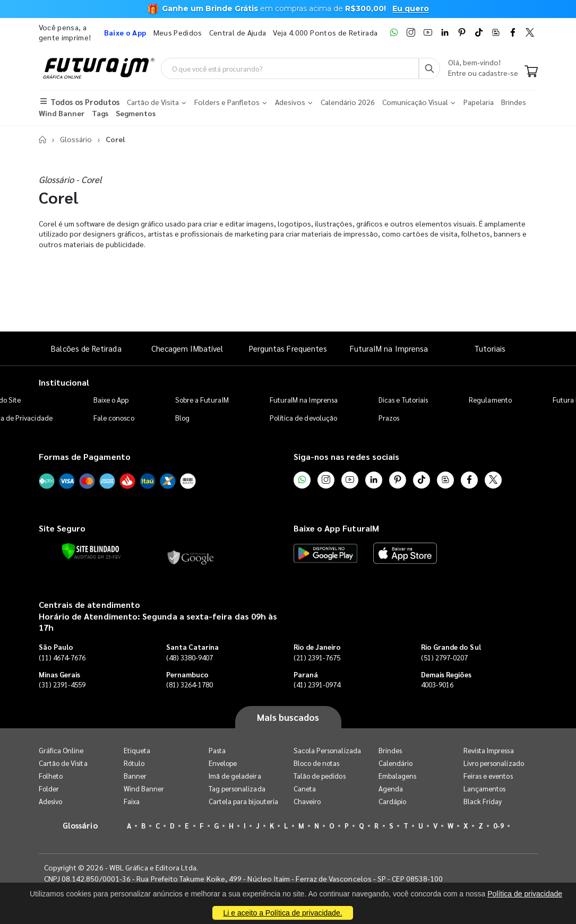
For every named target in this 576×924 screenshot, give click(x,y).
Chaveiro (307, 801)
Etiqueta (137, 750)
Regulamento (490, 400)
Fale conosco (114, 418)
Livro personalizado (494, 763)
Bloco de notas (317, 763)
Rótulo (134, 763)
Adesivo (50, 801)
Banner (135, 776)
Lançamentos (485, 788)
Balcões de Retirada (86, 348)
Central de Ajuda (238, 32)
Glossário (76, 139)
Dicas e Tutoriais (403, 400)
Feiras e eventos (488, 776)
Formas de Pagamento (85, 456)
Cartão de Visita (63, 763)
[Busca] (429, 68)
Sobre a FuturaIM (202, 400)
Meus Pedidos (178, 32)
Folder (49, 788)
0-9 (498, 826)
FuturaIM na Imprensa (389, 348)
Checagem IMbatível (187, 348)
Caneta (305, 788)
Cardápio (393, 801)
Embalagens (398, 776)
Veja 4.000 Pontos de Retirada (325, 32)
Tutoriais (490, 348)
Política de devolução (303, 418)
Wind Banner (144, 788)
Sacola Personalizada (327, 750)
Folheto (51, 776)
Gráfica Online (61, 750)
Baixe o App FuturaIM (336, 528)
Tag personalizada (237, 788)
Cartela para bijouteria (244, 801)
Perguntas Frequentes (288, 348)
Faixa (132, 801)
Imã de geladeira (235, 776)
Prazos (389, 418)
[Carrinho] (531, 72)
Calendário (396, 763)
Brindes (390, 750)
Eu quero (411, 8)
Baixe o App (111, 400)
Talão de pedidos (320, 776)
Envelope (223, 763)
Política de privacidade (525, 894)
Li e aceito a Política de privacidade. (282, 913)
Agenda (391, 788)
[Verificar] (91, 551)
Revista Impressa (489, 750)
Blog (182, 418)
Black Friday (483, 801)
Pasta (217, 750)
